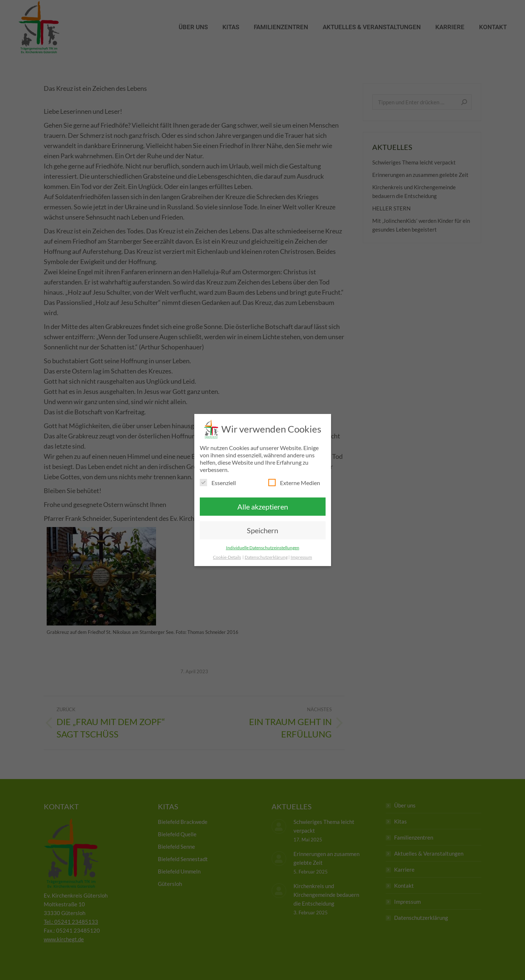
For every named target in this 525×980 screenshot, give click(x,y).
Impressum (301, 557)
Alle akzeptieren (263, 507)
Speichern (262, 530)
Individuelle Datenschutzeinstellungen (263, 548)
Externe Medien (294, 483)
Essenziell (218, 483)
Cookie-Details (227, 557)
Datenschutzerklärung (266, 557)
